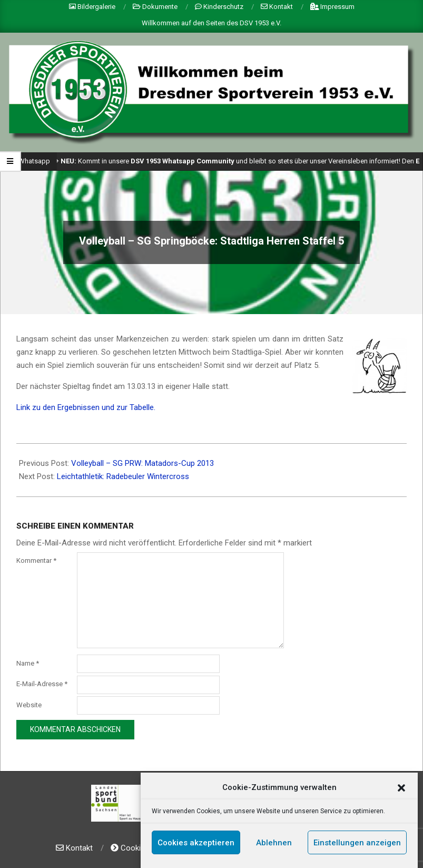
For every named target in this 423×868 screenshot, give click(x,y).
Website (29, 705)
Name (28, 663)
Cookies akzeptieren (196, 843)
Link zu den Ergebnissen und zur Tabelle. (86, 407)
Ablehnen (274, 843)
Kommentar (36, 560)
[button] (401, 788)
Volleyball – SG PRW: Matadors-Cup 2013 (142, 463)
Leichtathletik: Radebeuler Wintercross (123, 476)
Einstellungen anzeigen (357, 843)
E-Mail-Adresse (42, 684)
